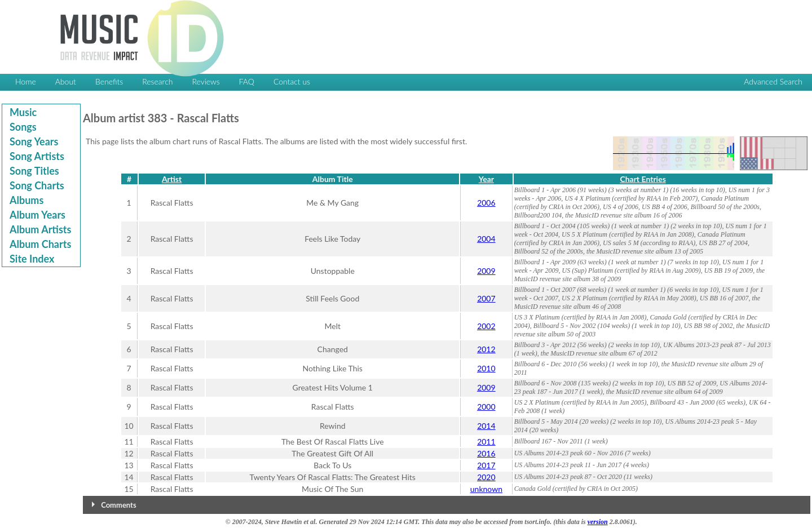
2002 (486, 326)
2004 (486, 239)
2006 (486, 203)
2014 (486, 426)
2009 (486, 271)
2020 (486, 477)
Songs (23, 127)
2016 (486, 453)
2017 (486, 465)
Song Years (34, 141)
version (598, 522)
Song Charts (37, 185)
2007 (486, 298)
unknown (486, 489)
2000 (486, 407)
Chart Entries (643, 179)
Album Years (37, 215)
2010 (486, 368)
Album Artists (40, 229)
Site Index (32, 259)
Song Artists (37, 156)
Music (23, 112)
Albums (27, 200)
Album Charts (40, 244)
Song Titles (34, 171)
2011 (486, 442)
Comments (118, 505)
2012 (486, 349)
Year (486, 179)
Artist (172, 179)
